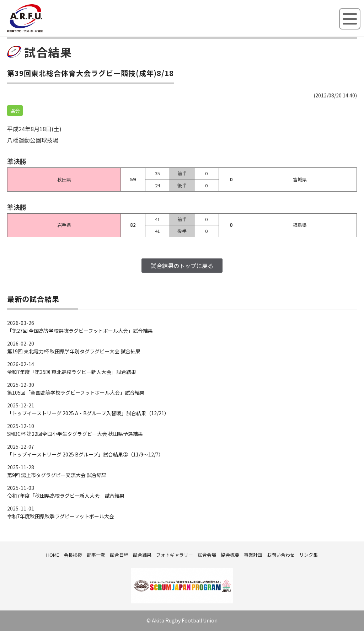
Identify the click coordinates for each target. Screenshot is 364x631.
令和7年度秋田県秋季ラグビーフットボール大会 (61, 516)
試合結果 (142, 555)
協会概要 (230, 555)
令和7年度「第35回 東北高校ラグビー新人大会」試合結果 (72, 372)
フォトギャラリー (175, 555)
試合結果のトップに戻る (182, 266)
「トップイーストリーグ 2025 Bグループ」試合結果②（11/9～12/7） (85, 454)
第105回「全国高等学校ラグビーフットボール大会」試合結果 (76, 392)
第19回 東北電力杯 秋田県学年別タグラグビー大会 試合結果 (74, 351)
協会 (15, 111)
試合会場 (207, 555)
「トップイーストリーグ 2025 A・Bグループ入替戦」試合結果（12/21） (88, 413)
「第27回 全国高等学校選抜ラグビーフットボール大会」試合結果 (80, 331)
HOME (53, 555)
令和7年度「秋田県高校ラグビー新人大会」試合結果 (66, 496)
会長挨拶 (73, 555)
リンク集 (309, 555)
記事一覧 (96, 555)
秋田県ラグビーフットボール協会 (41, 31)
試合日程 (119, 555)
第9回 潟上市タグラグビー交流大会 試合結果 (57, 475)
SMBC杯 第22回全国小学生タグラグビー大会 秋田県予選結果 (75, 434)
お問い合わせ (281, 555)
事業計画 (253, 555)
